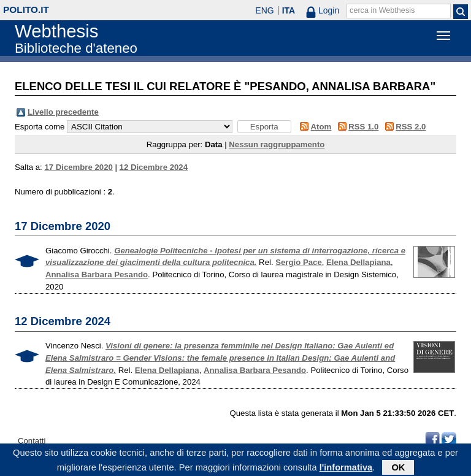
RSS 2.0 (411, 127)
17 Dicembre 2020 (78, 167)
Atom (321, 127)
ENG (264, 10)
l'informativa (346, 469)
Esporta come (40, 127)
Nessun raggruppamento (277, 144)
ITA (289, 10)
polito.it (26, 10)
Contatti (32, 441)
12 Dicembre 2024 (154, 167)
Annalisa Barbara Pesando (97, 274)
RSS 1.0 (363, 127)
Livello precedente (63, 112)
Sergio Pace (299, 262)
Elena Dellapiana (358, 262)
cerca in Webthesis (382, 10)
